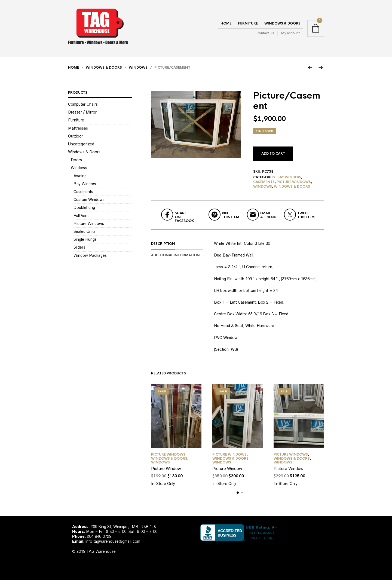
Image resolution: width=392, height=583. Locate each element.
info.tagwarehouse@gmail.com (113, 545)
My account (290, 35)
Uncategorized (81, 147)
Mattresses (78, 131)
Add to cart (273, 157)
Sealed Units (85, 235)
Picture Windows (294, 185)
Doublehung (84, 211)
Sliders (79, 251)
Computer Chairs (83, 108)
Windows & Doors (282, 25)
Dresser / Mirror (82, 115)
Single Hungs (85, 243)
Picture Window (166, 472)
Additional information (175, 258)
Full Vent (81, 219)
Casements (264, 185)
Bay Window (289, 181)
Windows (138, 71)
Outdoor (76, 139)
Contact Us (265, 35)
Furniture (248, 25)
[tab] (177, 247)
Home (226, 25)
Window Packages (90, 258)
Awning (80, 179)
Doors (76, 163)
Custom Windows (89, 203)
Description (163, 247)
